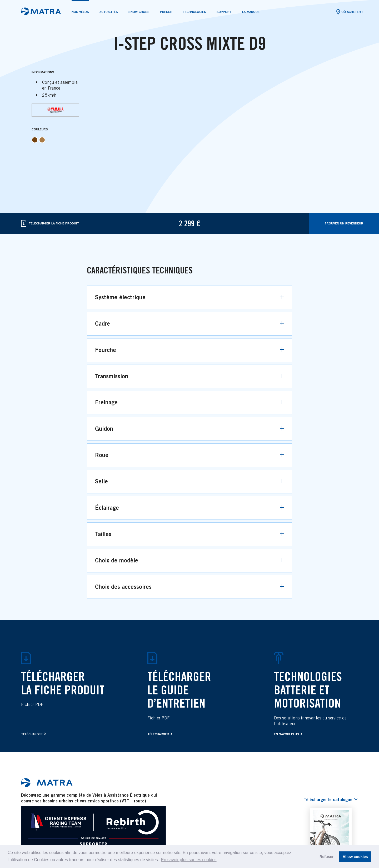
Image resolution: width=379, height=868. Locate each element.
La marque (251, 12)
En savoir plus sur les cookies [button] (189, 860)
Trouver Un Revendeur (344, 223)
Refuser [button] (327, 857)
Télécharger (32, 734)
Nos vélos (80, 12)
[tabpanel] (189, 42)
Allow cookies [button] (355, 857)
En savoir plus (286, 734)
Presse (166, 12)
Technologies (194, 12)
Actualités (109, 12)
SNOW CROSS (139, 12)
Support (224, 12)
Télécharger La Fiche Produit (50, 223)
